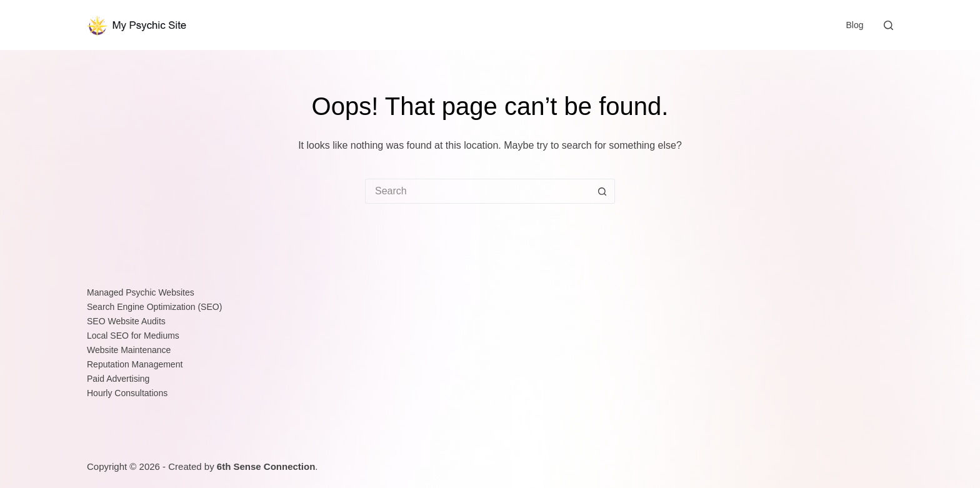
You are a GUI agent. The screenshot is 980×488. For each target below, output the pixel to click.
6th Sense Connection (266, 466)
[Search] (888, 25)
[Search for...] (477, 191)
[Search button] (602, 191)
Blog (854, 25)
